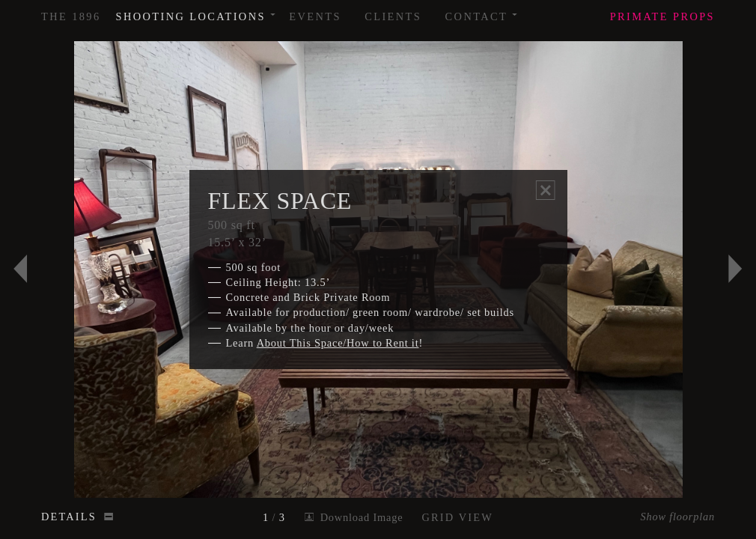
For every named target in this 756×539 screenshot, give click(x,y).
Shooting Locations (196, 11)
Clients (393, 16)
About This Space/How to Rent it (338, 343)
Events (315, 16)
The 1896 (71, 16)
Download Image (354, 517)
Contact (482, 11)
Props (662, 16)
